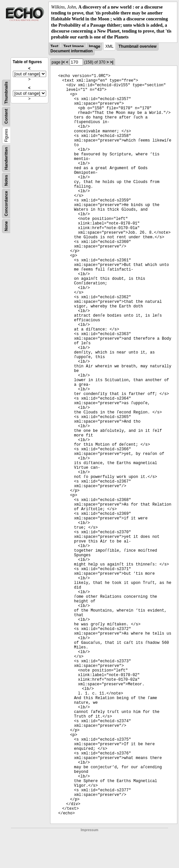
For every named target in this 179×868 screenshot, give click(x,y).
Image (94, 46)
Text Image (74, 46)
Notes (6, 180)
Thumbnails (6, 93)
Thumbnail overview (137, 46)
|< (63, 62)
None (6, 226)
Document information (72, 51)
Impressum (89, 830)
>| (111, 62)
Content (6, 116)
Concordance (6, 204)
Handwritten (6, 158)
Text (54, 46)
